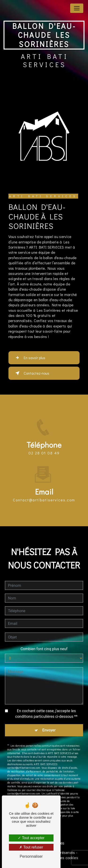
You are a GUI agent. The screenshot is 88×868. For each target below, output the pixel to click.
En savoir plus (29, 358)
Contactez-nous (31, 373)
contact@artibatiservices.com (44, 492)
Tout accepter (31, 838)
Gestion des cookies (61, 858)
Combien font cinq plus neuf (44, 641)
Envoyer (49, 722)
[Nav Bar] (77, 8)
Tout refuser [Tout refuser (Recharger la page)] (31, 847)
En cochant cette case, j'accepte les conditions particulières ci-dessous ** (46, 705)
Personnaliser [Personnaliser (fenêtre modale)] (31, 856)
